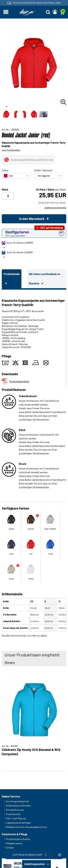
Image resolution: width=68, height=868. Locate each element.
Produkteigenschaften (18, 839)
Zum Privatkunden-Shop (30, 855)
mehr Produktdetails (11, 150)
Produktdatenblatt (15, 381)
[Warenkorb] (62, 12)
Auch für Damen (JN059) (17, 243)
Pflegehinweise (14, 843)
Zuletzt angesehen (35, 864)
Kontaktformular (15, 810)
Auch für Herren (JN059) (17, 253)
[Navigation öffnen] (6, 12)
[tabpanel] (34, 463)
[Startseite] (28, 12)
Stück (5, 190)
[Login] (55, 12)
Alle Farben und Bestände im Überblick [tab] (44, 279)
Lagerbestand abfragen (19, 823)
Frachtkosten (13, 814)
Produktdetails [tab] (12, 274)
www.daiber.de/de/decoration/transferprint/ (43, 412)
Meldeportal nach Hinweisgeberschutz (26, 827)
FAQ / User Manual (16, 818)
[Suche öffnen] (48, 12)
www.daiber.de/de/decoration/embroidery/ (42, 446)
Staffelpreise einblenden (55, 207)
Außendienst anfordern (19, 806)
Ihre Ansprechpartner (18, 801)
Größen (10, 848)
